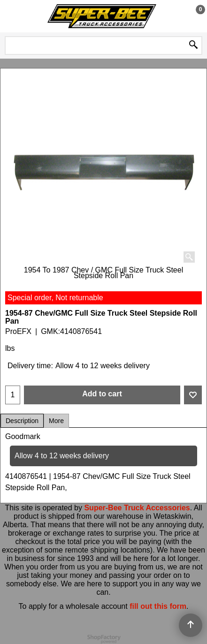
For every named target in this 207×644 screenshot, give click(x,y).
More (56, 421)
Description (22, 421)
